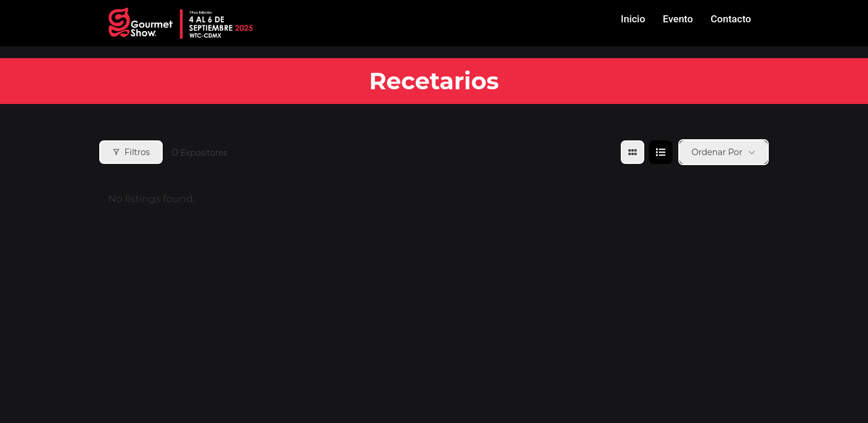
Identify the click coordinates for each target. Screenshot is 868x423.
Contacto (731, 19)
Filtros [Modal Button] (131, 152)
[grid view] (633, 152)
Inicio (633, 19)
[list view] (661, 152)
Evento (678, 19)
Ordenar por (717, 152)
